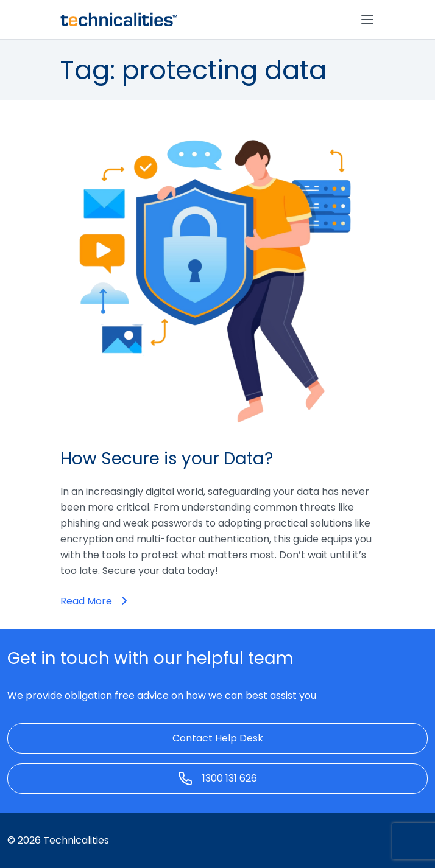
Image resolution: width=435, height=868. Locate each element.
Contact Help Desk (218, 738)
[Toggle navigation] (367, 19)
